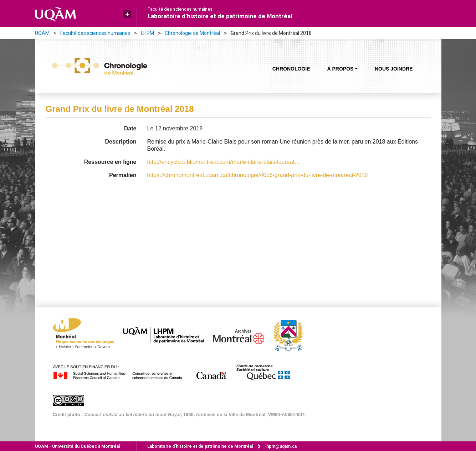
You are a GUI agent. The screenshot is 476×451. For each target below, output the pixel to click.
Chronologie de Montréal (192, 33)
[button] (127, 14)
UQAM (42, 33)
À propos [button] (340, 69)
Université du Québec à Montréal (77, 446)
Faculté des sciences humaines (180, 9)
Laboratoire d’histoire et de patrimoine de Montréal (220, 16)
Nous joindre (394, 69)
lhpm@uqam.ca (281, 446)
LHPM (147, 33)
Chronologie (291, 69)
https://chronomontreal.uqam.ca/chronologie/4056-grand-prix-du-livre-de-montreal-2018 (258, 175)
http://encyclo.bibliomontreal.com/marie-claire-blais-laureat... (223, 162)
